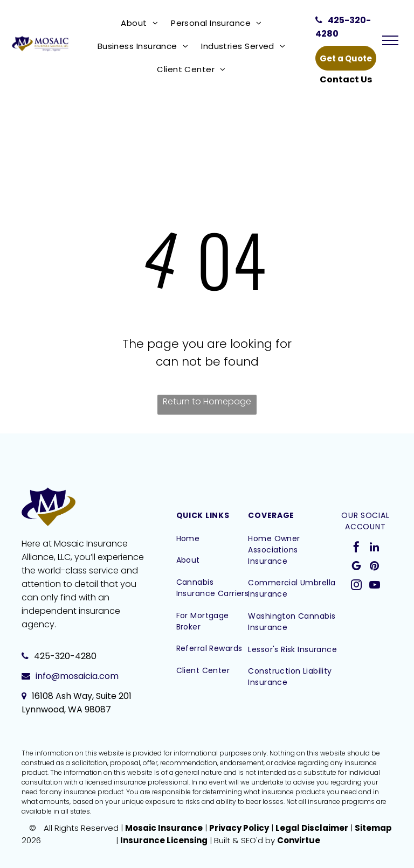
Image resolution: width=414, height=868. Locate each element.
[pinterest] (375, 567)
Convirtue (299, 840)
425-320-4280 (65, 656)
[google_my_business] (356, 567)
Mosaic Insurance (164, 828)
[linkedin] (375, 548)
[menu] (390, 40)
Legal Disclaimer (312, 828)
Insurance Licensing (164, 840)
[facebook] (356, 548)
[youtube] (375, 586)
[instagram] (356, 586)
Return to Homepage (207, 401)
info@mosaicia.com (77, 676)
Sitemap (373, 828)
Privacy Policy (239, 828)
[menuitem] (142, 23)
